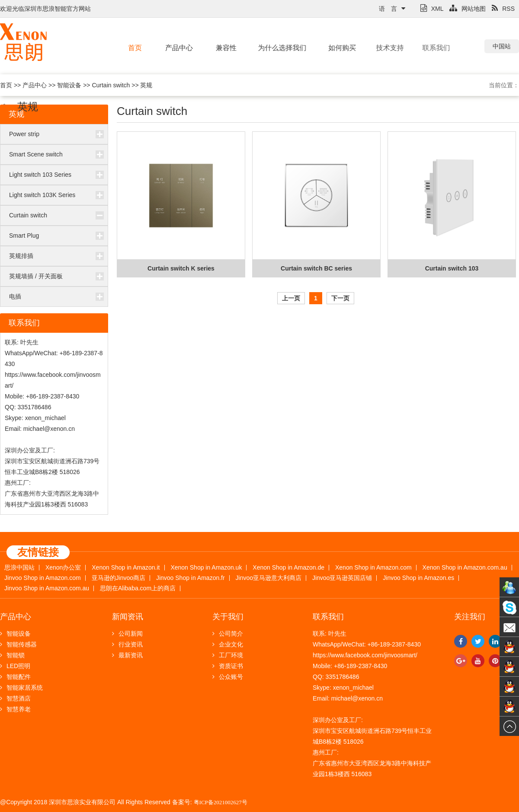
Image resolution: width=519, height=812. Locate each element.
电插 (15, 296)
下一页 (340, 298)
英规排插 (21, 256)
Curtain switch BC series (316, 268)
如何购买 (337, 48)
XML (432, 9)
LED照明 (15, 666)
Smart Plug (24, 236)
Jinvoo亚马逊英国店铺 (342, 578)
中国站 (502, 46)
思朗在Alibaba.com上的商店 (138, 588)
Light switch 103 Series (40, 175)
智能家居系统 (21, 688)
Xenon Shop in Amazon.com (373, 568)
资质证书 (228, 666)
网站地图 (468, 9)
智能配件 (15, 677)
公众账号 (228, 677)
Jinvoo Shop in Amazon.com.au (47, 588)
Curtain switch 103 (452, 268)
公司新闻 (127, 634)
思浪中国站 (19, 568)
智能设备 (69, 85)
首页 (135, 48)
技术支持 (383, 48)
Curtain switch (111, 85)
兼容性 (224, 48)
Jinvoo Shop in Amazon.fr (191, 578)
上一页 (291, 298)
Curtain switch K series (181, 268)
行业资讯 (127, 644)
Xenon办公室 (63, 568)
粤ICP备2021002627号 (221, 802)
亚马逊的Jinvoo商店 (119, 578)
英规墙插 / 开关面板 (36, 276)
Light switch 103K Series (42, 195)
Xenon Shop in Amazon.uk (206, 568)
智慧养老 (15, 709)
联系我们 (426, 48)
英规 (146, 85)
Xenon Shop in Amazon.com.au (465, 568)
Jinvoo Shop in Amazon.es (418, 578)
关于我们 (228, 617)
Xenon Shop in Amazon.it (126, 568)
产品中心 (178, 48)
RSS (503, 9)
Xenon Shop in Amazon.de (288, 568)
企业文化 (228, 644)
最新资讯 (127, 655)
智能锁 (12, 655)
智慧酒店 (15, 698)
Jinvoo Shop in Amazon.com (43, 578)
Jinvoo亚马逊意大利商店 (269, 578)
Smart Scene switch (36, 154)
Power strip (24, 134)
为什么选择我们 (278, 48)
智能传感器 (18, 644)
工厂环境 (228, 655)
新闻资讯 (128, 617)
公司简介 (228, 634)
